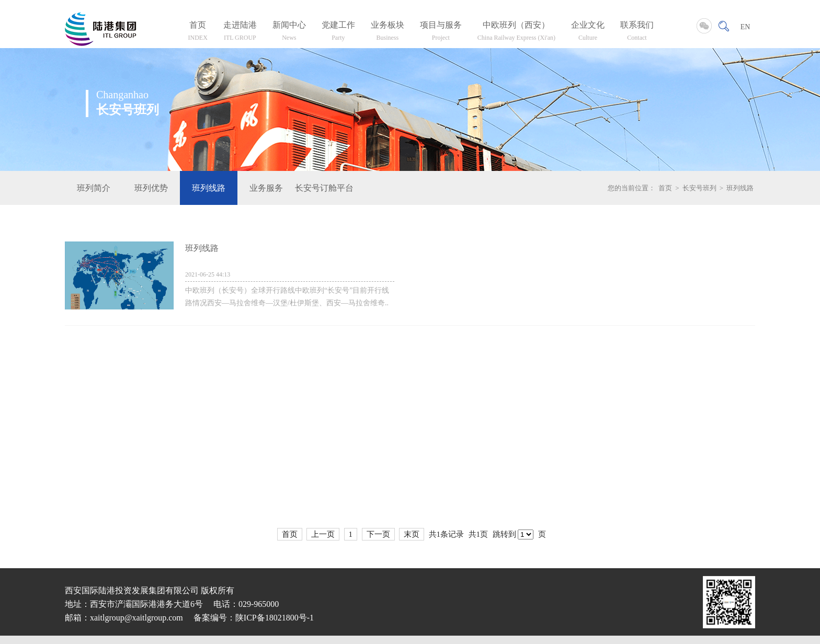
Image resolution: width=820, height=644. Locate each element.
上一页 (323, 534)
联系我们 (637, 32)
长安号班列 (699, 188)
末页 (412, 534)
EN (745, 27)
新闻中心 (289, 32)
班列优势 (151, 188)
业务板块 (388, 32)
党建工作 (338, 32)
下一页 (378, 534)
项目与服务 (441, 32)
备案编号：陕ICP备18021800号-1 (254, 618)
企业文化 (588, 32)
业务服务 (266, 188)
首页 (198, 32)
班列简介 (94, 188)
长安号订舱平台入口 (324, 188)
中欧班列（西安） (516, 32)
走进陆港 (240, 32)
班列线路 (209, 188)
